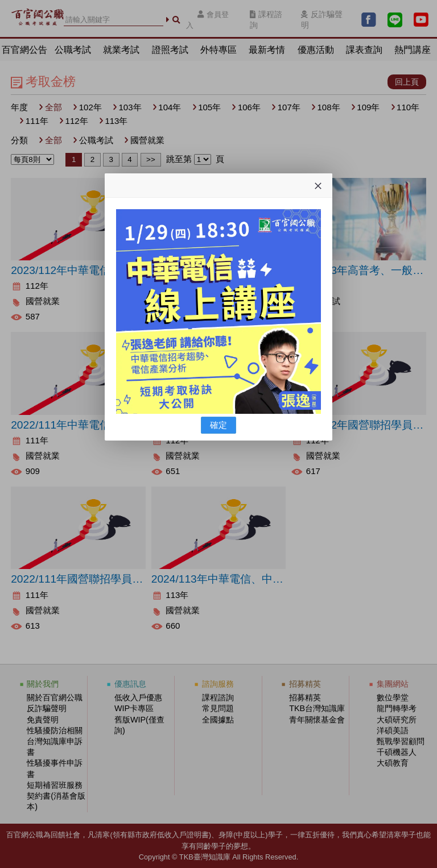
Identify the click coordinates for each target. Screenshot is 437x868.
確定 (218, 425)
